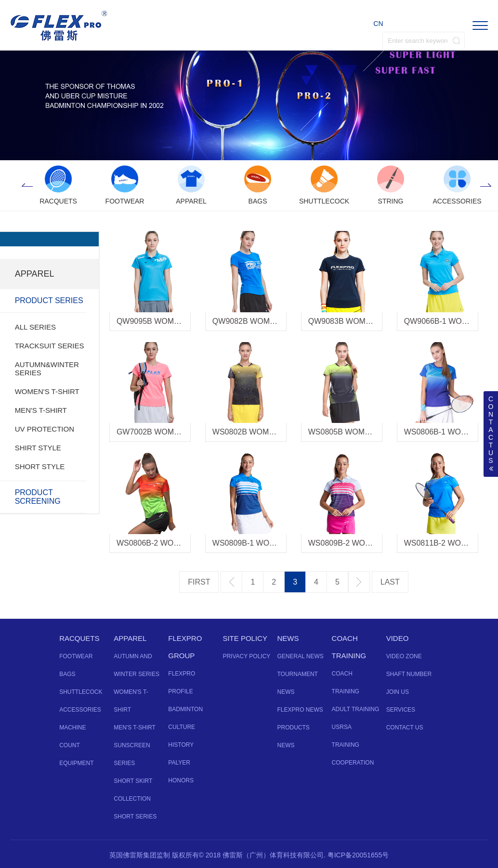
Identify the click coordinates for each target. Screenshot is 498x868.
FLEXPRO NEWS (300, 710)
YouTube (249, 825)
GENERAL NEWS (300, 656)
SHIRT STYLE (38, 448)
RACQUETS (79, 638)
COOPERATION (353, 763)
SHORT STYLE (40, 466)
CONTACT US (405, 728)
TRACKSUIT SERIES (50, 346)
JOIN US (398, 692)
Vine (284, 825)
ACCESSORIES (80, 710)
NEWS (288, 638)
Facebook (232, 825)
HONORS (181, 780)
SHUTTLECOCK (81, 692)
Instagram (266, 825)
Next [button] (486, 186)
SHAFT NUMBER (409, 674)
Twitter (214, 825)
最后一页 (390, 582)
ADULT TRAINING (356, 709)
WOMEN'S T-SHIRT (47, 391)
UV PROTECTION (45, 429)
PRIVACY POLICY (246, 656)
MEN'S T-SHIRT (41, 410)
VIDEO (398, 638)
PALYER (179, 763)
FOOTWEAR (76, 656)
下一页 (359, 582)
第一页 (199, 582)
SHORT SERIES (135, 817)
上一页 (231, 582)
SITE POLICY (245, 638)
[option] (58, 186)
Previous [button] (27, 186)
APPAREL (130, 638)
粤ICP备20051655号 (358, 855)
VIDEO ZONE (404, 656)
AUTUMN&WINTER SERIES (47, 369)
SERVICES (401, 710)
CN (378, 24)
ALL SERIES (35, 327)
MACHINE (72, 728)
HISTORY (181, 745)
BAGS (67, 674)
